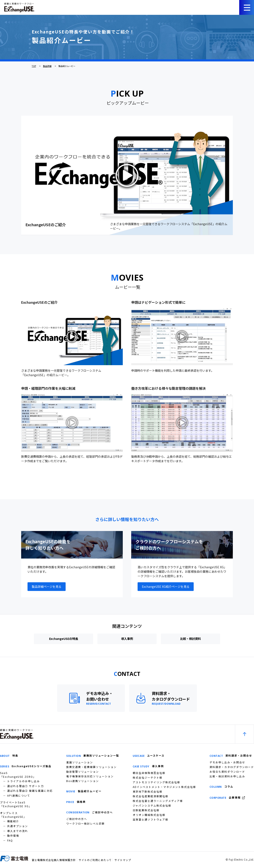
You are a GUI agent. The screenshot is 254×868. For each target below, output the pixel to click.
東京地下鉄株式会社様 (148, 791)
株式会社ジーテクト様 (148, 777)
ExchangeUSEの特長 (64, 639)
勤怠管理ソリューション (83, 772)
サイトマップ (123, 860)
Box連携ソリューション (83, 781)
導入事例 (127, 639)
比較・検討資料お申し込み (227, 776)
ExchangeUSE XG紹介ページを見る (166, 587)
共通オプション (18, 826)
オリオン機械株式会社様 (149, 815)
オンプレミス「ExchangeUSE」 (13, 815)
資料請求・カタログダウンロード (232, 767)
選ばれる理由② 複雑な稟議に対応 (30, 791)
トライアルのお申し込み (23, 781)
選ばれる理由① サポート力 (26, 786)
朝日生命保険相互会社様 (149, 773)
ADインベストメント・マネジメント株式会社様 (164, 787)
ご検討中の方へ (77, 819)
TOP (34, 66)
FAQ (10, 840)
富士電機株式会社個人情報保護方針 (54, 860)
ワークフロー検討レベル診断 (86, 823)
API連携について (19, 795)
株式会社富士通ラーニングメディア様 (158, 801)
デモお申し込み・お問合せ (227, 762)
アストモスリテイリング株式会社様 (156, 782)
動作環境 (13, 835)
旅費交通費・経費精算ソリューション (91, 767)
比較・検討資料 (190, 639)
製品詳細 (47, 66)
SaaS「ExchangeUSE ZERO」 (18, 775)
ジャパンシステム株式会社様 (152, 805)
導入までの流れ (18, 831)
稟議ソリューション (80, 762)
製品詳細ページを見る (47, 587)
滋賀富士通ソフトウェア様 (150, 819)
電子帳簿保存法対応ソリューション (90, 776)
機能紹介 (13, 821)
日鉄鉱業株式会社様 (146, 810)
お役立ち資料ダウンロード (227, 772)
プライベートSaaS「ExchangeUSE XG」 (16, 804)
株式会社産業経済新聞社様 (150, 796)
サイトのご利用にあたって (95, 860)
